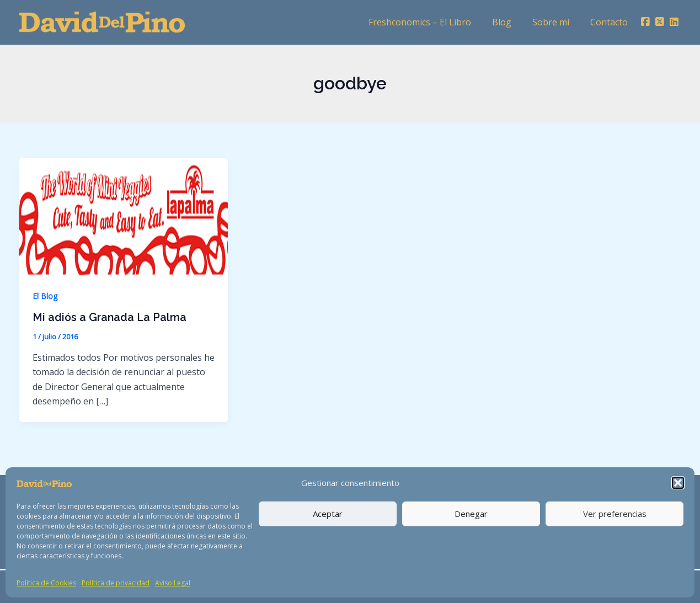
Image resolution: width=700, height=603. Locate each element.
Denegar (471, 514)
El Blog (45, 296)
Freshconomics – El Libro (431, 22)
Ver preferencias (615, 514)
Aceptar (328, 514)
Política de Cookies (46, 583)
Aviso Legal (173, 583)
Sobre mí (556, 22)
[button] (678, 483)
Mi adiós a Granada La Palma (111, 317)
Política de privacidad (116, 583)
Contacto (611, 22)
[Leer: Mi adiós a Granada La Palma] (124, 216)
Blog (510, 22)
